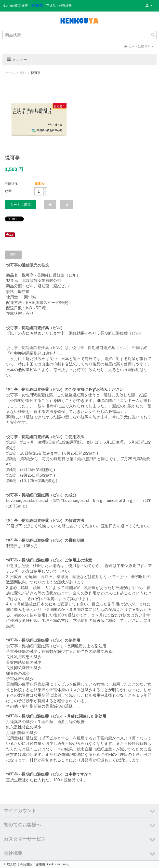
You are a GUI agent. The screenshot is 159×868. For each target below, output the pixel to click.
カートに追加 (20, 205)
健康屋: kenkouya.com (52, 864)
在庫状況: (12, 184)
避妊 (23, 73)
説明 (13, 255)
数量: (9, 191)
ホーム (10, 73)
